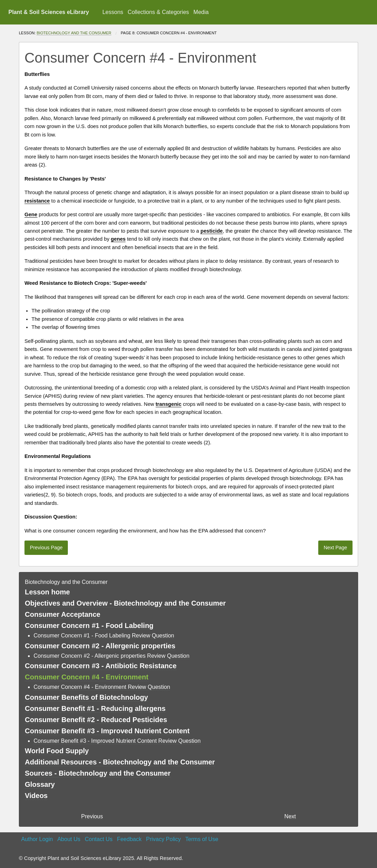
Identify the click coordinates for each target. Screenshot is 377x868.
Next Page (335, 548)
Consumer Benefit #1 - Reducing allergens (95, 708)
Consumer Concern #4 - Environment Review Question (102, 687)
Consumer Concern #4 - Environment (87, 677)
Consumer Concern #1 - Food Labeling (89, 626)
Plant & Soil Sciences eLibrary (49, 12)
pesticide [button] (212, 231)
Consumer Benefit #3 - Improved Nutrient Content (107, 731)
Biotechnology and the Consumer (74, 33)
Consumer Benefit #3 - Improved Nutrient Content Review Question (117, 741)
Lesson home (47, 592)
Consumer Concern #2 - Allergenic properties (100, 646)
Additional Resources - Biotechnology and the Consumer (120, 762)
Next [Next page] (290, 816)
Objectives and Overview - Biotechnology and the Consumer (125, 603)
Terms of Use (202, 839)
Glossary (40, 784)
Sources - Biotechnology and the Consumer (98, 773)
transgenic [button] (169, 404)
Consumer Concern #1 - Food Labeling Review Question (104, 636)
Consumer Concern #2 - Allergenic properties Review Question (112, 656)
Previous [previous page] (92, 816)
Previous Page (46, 548)
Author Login (37, 839)
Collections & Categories (158, 12)
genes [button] (118, 239)
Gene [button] (31, 214)
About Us (69, 839)
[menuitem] (113, 12)
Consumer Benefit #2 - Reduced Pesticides (96, 720)
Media (201, 12)
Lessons (113, 12)
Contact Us (99, 839)
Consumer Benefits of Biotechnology (86, 697)
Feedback (129, 839)
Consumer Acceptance (63, 614)
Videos (36, 796)
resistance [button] (37, 201)
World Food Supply (57, 751)
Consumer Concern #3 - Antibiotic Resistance (101, 666)
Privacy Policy (163, 839)
